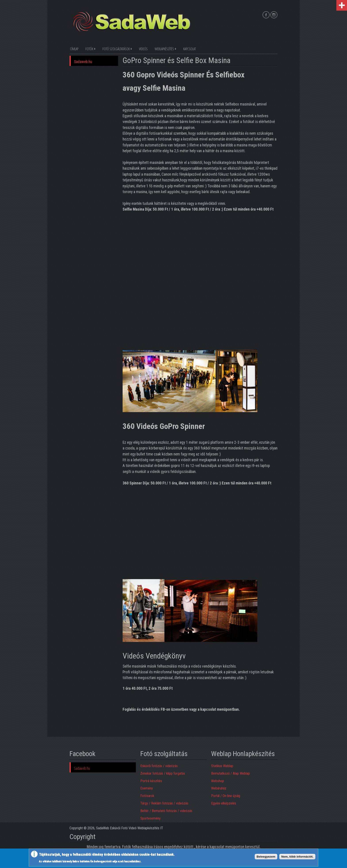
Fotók (89, 49)
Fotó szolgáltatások (116, 49)
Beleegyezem (266, 857)
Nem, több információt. (297, 857)
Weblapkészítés (164, 49)
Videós (143, 49)
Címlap (74, 49)
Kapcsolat (190, 49)
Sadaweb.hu (83, 62)
